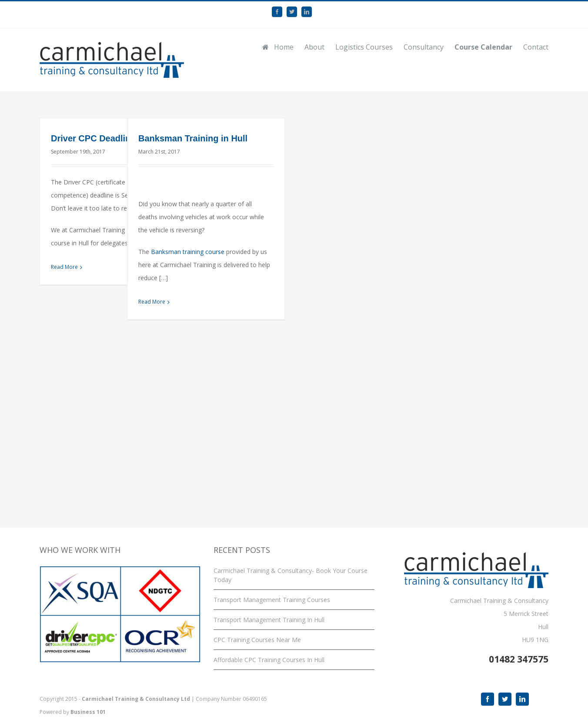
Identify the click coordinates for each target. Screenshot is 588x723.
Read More (64, 267)
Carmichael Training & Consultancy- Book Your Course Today (291, 575)
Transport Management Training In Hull (269, 620)
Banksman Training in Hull (193, 138)
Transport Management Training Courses (272, 600)
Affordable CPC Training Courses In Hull (269, 660)
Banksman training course (188, 252)
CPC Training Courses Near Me (257, 640)
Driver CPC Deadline (93, 138)
